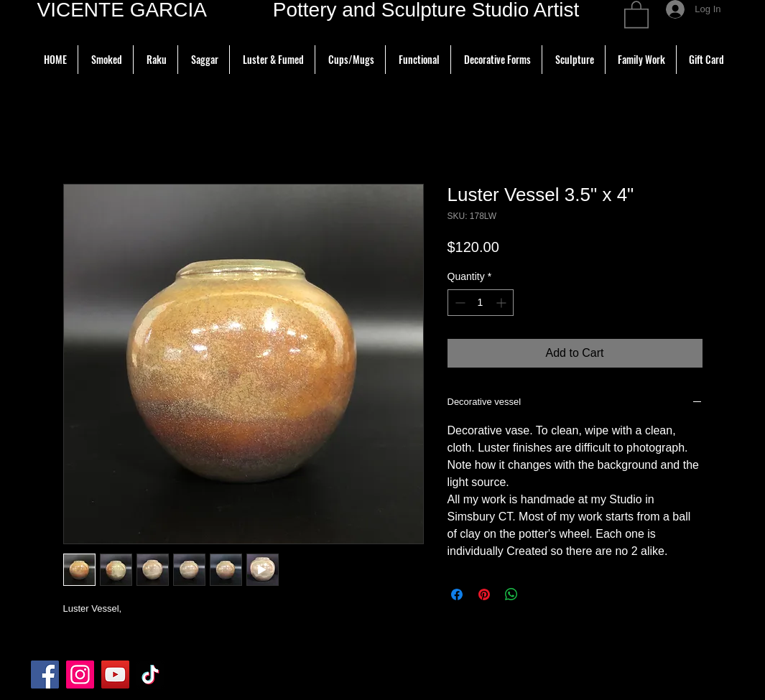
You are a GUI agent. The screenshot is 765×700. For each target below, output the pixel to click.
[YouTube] (115, 675)
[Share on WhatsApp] (511, 594)
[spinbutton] (481, 303)
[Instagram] (80, 675)
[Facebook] (45, 675)
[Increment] (502, 303)
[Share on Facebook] (457, 594)
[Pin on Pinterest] (484, 594)
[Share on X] (539, 594)
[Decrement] (459, 303)
